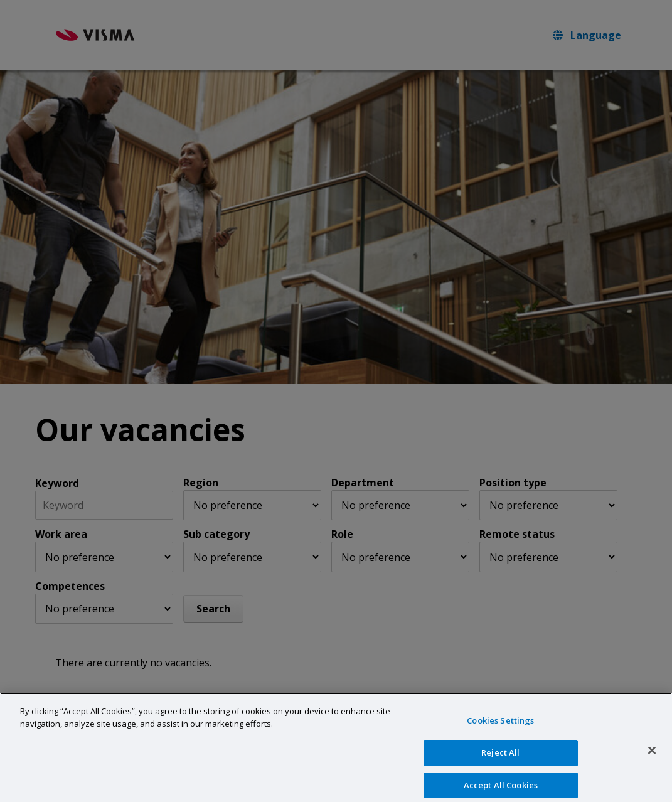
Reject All (500, 763)
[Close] (652, 761)
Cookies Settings (500, 731)
